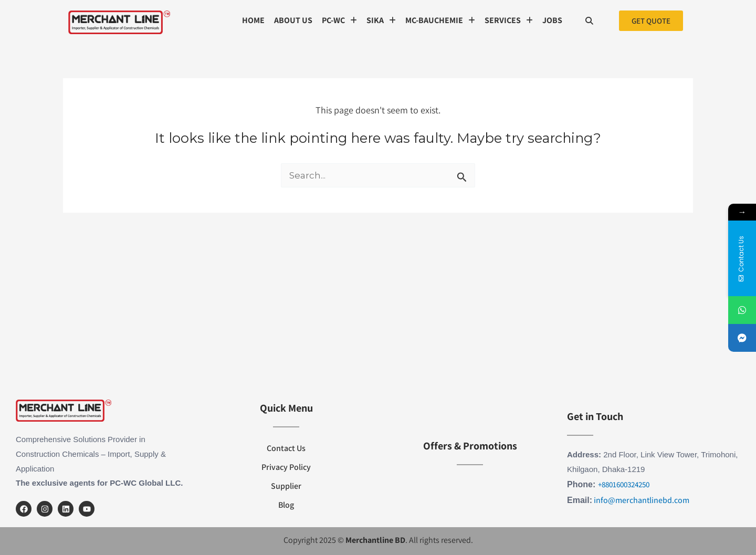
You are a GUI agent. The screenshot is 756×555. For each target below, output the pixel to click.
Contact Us (286, 448)
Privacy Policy (286, 467)
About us (293, 20)
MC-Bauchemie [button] (440, 20)
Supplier (286, 486)
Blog (286, 505)
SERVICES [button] (509, 20)
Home (253, 20)
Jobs (552, 20)
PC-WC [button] (339, 20)
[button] (339, 20)
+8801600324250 (624, 484)
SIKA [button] (381, 20)
